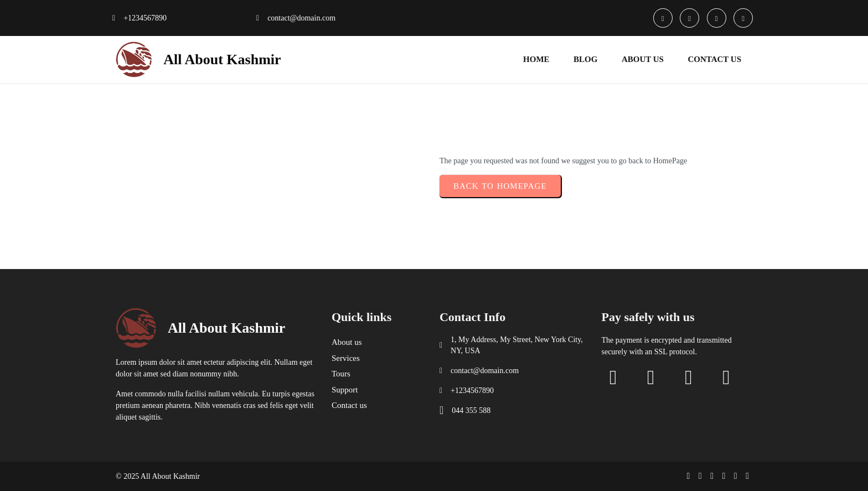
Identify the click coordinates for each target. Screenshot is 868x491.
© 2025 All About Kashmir (158, 476)
